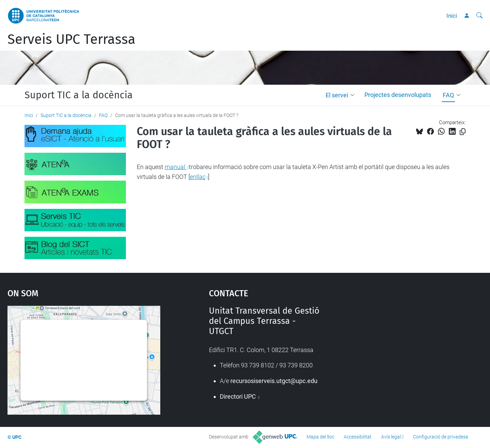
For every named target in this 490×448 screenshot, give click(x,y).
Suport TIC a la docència (79, 95)
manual (176, 167)
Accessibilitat (358, 437)
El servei (337, 95)
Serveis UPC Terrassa (71, 39)
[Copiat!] (463, 132)
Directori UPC (239, 396)
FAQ (448, 95)
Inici (452, 16)
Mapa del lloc (320, 437)
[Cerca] (479, 16)
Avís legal (391, 437)
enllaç (198, 177)
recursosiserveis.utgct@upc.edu (274, 381)
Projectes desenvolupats (398, 95)
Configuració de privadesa (441, 437)
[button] (354, 95)
